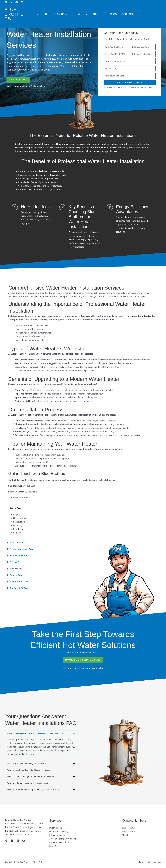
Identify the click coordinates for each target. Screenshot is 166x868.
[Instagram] (11, 2)
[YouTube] (24, 841)
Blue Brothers (13, 14)
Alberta (126, 835)
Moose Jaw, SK (20, 518)
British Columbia (130, 831)
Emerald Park (19, 522)
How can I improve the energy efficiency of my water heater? (36, 789)
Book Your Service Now (83, 660)
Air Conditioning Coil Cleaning (63, 839)
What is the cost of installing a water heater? (29, 763)
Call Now (18, 80)
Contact (129, 14)
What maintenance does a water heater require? (30, 783)
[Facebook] (6, 2)
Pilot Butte (18, 529)
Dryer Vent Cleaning (58, 831)
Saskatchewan (129, 828)
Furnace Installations (59, 842)
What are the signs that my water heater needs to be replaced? (37, 734)
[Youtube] (17, 2)
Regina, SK (18, 514)
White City (18, 525)
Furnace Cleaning (57, 835)
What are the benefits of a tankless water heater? (31, 770)
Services (80, 14)
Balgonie (17, 533)
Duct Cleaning (56, 14)
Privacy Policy (38, 862)
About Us (99, 14)
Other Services (56, 846)
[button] (65, 14)
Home (35, 14)
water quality (39, 747)
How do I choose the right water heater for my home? (33, 776)
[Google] (22, 2)
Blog (114, 14)
